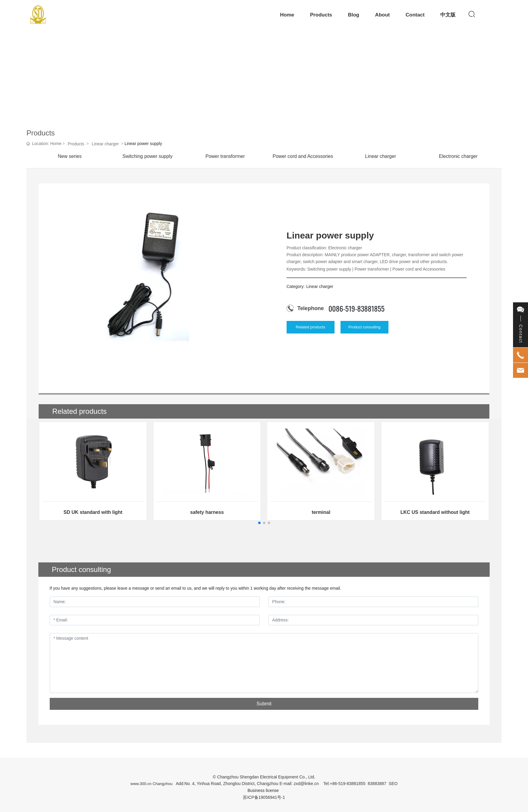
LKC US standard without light (435, 512)
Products (76, 144)
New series (70, 156)
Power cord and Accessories (303, 156)
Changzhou (163, 784)
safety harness (207, 512)
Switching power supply (147, 156)
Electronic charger (458, 156)
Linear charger (105, 144)
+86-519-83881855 (348, 784)
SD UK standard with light (93, 512)
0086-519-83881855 (357, 308)
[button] (259, 523)
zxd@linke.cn (306, 784)
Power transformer (225, 156)
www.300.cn (141, 784)
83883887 (377, 784)
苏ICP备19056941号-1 (264, 797)
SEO (393, 784)
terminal (321, 512)
